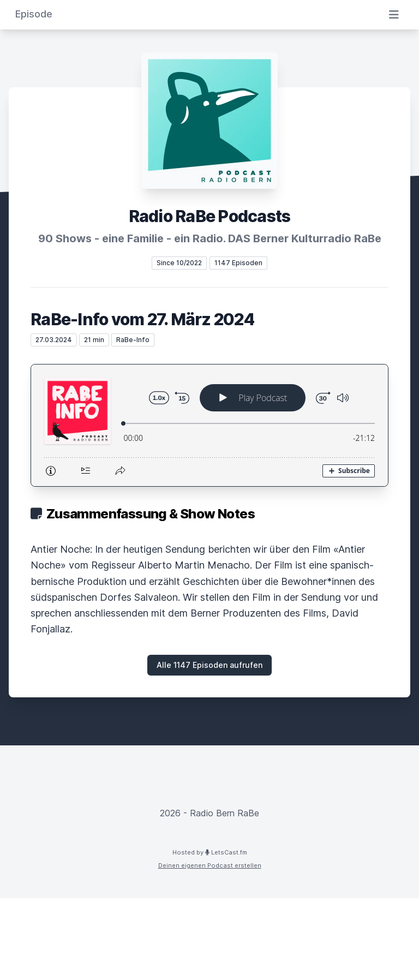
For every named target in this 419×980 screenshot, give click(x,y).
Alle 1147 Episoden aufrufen (209, 665)
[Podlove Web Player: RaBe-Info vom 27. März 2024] (209, 425)
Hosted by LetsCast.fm (210, 852)
